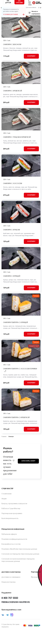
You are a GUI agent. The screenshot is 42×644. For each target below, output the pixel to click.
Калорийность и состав (11, 544)
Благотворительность (10, 518)
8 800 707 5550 (30, 3)
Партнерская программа (12, 513)
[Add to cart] (31, 56)
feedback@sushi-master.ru (16, 602)
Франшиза (35, 577)
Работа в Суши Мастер (11, 509)
